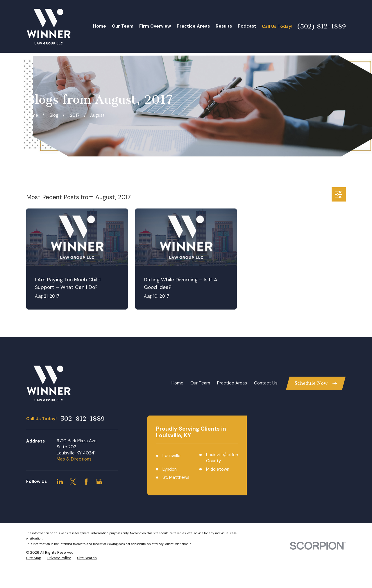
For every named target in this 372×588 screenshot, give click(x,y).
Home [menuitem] (100, 26)
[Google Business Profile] (99, 482)
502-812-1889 (82, 419)
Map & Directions (74, 459)
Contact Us (266, 383)
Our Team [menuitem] (123, 26)
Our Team (200, 383)
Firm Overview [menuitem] (155, 26)
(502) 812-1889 (321, 26)
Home (177, 383)
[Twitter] (73, 482)
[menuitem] (34, 578)
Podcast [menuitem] (247, 26)
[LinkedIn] (60, 482)
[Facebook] (86, 482)
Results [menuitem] (224, 26)
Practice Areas (232, 383)
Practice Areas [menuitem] (193, 26)
